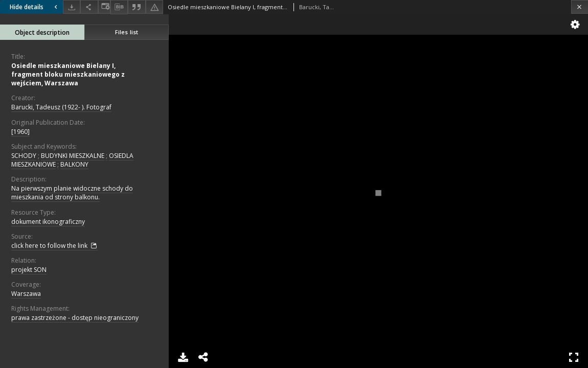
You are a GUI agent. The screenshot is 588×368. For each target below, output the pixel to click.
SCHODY (24, 156)
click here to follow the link (54, 246)
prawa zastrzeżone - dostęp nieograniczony (75, 318)
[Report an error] (154, 7)
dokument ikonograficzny (48, 222)
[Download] (72, 7)
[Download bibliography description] (119, 7)
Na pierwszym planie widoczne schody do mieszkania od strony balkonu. (72, 193)
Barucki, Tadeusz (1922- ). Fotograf (61, 107)
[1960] (20, 132)
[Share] (89, 7)
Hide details (35, 7)
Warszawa (26, 294)
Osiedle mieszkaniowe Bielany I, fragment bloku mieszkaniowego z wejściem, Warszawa (68, 74)
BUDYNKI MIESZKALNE (73, 156)
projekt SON (29, 270)
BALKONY (74, 164)
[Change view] (104, 7)
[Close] (580, 7)
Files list (127, 32)
